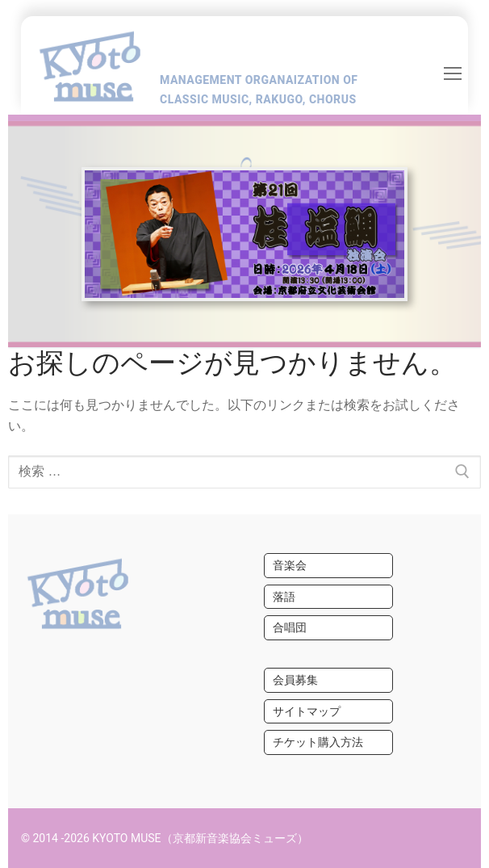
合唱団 (290, 627)
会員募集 (295, 680)
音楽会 (290, 565)
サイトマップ (307, 711)
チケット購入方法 (318, 742)
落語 (284, 597)
